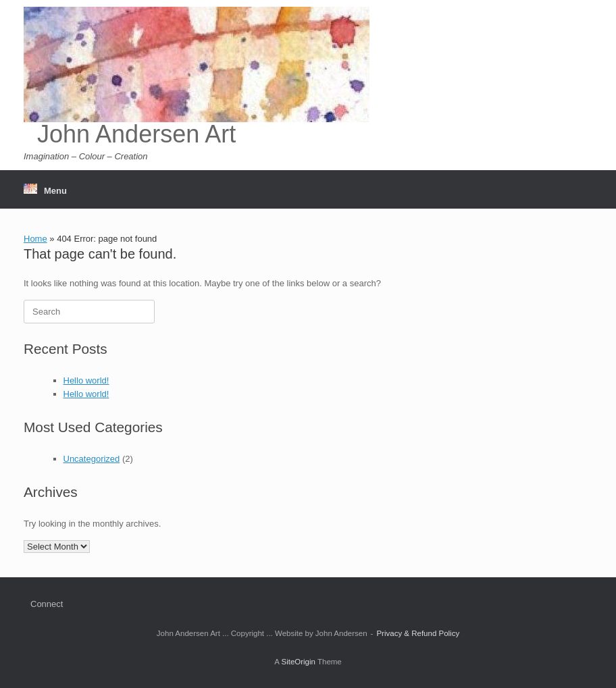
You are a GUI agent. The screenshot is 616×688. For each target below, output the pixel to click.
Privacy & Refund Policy (418, 633)
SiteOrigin (298, 662)
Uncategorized (92, 459)
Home (35, 239)
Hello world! (86, 380)
